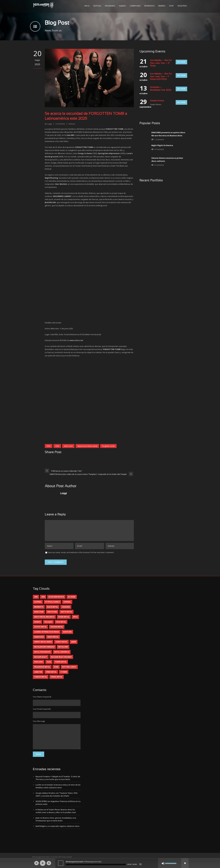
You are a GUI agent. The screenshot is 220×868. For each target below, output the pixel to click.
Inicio (87, 6)
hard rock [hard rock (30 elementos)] (39, 640)
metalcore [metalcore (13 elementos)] (63, 650)
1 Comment (159, 139)
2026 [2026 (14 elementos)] (43, 600)
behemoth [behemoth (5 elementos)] (39, 610)
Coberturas (135, 6)
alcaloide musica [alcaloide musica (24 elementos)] (56, 600)
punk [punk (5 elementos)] (56, 670)
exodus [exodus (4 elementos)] (37, 625)
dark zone (68, 446)
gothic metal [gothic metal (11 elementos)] (40, 630)
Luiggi (49, 124)
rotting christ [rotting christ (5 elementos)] (69, 670)
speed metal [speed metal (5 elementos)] (51, 675)
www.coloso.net (76, 340)
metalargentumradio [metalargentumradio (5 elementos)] (44, 650)
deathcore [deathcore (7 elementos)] (52, 615)
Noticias (97, 6)
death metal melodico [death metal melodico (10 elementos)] (44, 620)
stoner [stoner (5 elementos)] (64, 675)
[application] (110, 863)
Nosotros (182, 6)
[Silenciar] (163, 863)
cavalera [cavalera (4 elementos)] (66, 610)
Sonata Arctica (157, 101)
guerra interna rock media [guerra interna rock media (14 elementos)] (47, 635)
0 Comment (159, 149)
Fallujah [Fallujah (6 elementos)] (48, 625)
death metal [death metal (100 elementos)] (66, 615)
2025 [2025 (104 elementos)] (36, 600)
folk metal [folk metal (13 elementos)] (61, 625)
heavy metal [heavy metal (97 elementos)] (53, 640)
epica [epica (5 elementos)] (75, 620)
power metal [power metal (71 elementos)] (61, 665)
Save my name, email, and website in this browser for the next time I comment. (81, 556)
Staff (171, 6)
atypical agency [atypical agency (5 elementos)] (52, 605)
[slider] (96, 864)
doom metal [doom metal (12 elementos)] (64, 620)
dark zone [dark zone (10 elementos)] (39, 615)
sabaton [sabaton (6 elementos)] (38, 675)
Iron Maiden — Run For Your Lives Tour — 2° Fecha (161, 63)
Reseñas (162, 6)
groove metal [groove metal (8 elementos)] (57, 630)
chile (57, 446)
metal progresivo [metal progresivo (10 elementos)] (42, 655)
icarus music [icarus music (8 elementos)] (61, 645)
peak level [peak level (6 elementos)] (39, 665)
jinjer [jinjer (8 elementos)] (74, 645)
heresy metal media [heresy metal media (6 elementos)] (43, 645)
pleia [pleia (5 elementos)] (49, 665)
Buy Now (181, 62)
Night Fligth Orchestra (162, 145)
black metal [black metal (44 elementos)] (53, 610)
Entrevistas (149, 6)
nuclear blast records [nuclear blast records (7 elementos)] (61, 660)
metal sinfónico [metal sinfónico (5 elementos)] (62, 655)
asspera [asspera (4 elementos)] (38, 605)
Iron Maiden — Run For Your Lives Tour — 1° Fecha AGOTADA (161, 77)
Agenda (122, 6)
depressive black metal (87, 446)
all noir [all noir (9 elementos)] (72, 600)
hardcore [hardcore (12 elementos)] (67, 635)
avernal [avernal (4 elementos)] (67, 605)
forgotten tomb (108, 446)
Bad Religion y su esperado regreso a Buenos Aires (58, 834)
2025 (49, 446)
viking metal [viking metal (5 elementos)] (57, 680)
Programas (110, 6)
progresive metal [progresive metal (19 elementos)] (42, 670)
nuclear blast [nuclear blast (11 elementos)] (41, 660)
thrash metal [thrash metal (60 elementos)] (41, 680)
